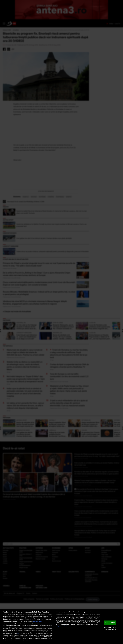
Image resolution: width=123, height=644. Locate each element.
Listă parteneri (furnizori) (62, 626)
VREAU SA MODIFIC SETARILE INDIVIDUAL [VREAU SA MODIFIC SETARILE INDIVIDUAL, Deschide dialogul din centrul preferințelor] (110, 628)
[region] (62, 627)
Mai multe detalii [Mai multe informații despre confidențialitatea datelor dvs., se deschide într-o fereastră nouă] (37, 621)
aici (18, 634)
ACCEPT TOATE (110, 623)
